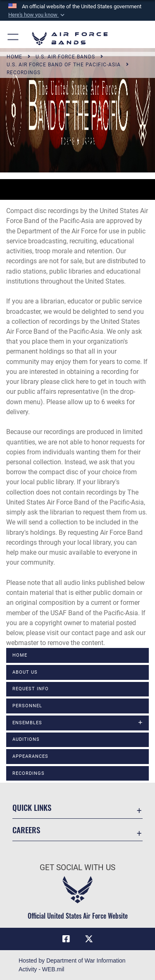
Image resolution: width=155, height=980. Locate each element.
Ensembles (27, 723)
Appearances (30, 756)
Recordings (29, 773)
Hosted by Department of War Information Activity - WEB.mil (72, 965)
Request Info (31, 689)
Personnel (27, 706)
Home (20, 655)
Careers (26, 830)
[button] (37, 15)
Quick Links (32, 807)
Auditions (26, 739)
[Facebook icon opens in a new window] (66, 939)
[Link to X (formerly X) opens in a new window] (89, 939)
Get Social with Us (77, 867)
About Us (25, 672)
